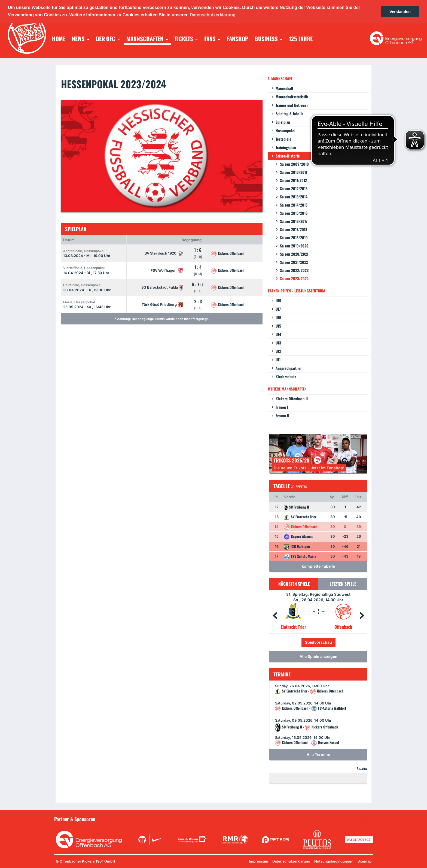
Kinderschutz (286, 376)
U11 (278, 360)
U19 (278, 300)
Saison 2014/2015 (294, 205)
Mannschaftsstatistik (292, 97)
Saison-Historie (288, 156)
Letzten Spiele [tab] (343, 584)
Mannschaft (284, 88)
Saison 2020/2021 (294, 254)
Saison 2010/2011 (294, 172)
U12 (278, 351)
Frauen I (282, 407)
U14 (278, 334)
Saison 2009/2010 (294, 164)
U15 (278, 326)
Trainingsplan (286, 147)
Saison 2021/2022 (294, 262)
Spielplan (283, 122)
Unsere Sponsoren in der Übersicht (342, 819)
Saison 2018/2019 (294, 238)
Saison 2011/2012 (293, 180)
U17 (278, 309)
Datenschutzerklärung (291, 861)
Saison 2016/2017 (294, 221)
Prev (275, 616)
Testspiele (283, 139)
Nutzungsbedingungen (334, 861)
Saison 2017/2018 (294, 229)
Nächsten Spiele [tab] (294, 584)
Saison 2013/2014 (294, 197)
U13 (278, 343)
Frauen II (282, 415)
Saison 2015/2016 (294, 213)
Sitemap (365, 861)
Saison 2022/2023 (294, 270)
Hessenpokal (286, 130)
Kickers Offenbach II (292, 399)
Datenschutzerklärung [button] (213, 15)
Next (362, 616)
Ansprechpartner (289, 368)
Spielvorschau (318, 642)
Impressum (259, 861)
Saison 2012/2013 (294, 188)
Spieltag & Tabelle (290, 114)
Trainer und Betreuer (292, 105)
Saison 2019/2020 (294, 246)
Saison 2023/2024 (294, 278)
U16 (278, 317)
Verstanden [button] (400, 12)
